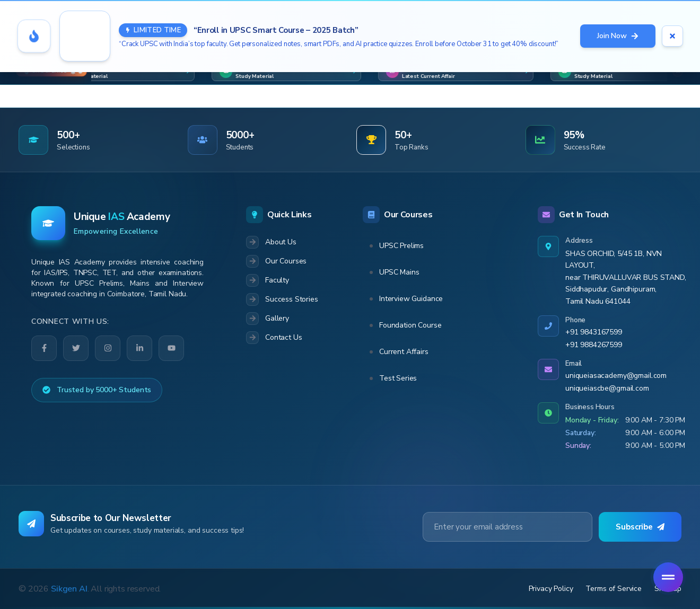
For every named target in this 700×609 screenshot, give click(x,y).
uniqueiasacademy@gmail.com (616, 376)
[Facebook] (44, 348)
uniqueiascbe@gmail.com (607, 388)
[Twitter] (76, 348)
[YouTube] (172, 348)
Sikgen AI (69, 589)
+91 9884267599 (594, 345)
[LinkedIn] (139, 348)
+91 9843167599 (594, 332)
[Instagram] (108, 348)
